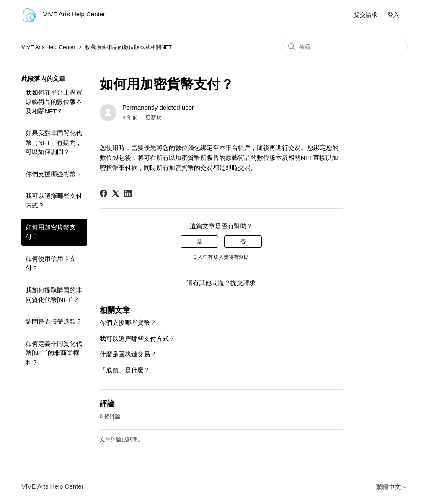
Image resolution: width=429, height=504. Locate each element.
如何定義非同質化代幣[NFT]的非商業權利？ (54, 353)
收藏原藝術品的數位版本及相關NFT (128, 47)
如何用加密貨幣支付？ (51, 232)
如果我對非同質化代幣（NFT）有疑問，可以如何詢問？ (54, 142)
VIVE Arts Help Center (48, 47)
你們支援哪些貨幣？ (54, 174)
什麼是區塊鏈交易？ (128, 354)
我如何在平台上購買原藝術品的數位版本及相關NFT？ (54, 102)
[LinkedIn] (128, 193)
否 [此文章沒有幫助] (243, 242)
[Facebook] (103, 193)
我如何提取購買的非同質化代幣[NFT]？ (54, 295)
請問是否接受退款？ (54, 321)
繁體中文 (392, 487)
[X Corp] (116, 193)
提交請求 (366, 15)
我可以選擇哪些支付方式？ (54, 201)
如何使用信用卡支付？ (51, 263)
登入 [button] (393, 15)
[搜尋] (345, 47)
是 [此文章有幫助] (199, 242)
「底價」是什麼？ (125, 370)
